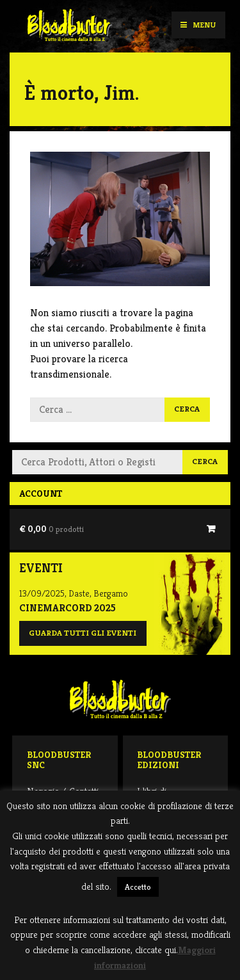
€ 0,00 (52, 529)
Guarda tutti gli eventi (83, 633)
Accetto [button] (138, 887)
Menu (198, 25)
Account (41, 494)
